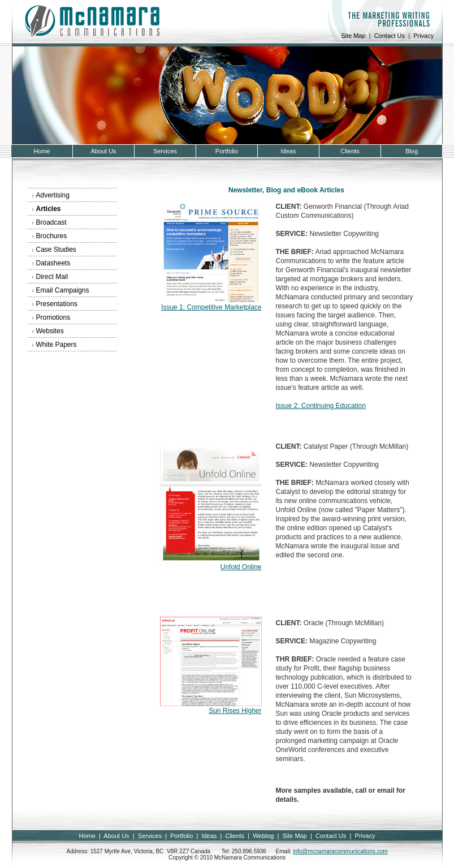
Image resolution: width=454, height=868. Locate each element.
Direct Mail (52, 277)
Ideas (209, 836)
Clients (235, 836)
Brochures (52, 236)
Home (87, 836)
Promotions (53, 317)
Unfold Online (241, 567)
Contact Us (390, 36)
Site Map (353, 36)
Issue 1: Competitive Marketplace (211, 307)
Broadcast (51, 222)
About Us (116, 836)
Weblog (263, 836)
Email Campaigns (63, 290)
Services (150, 836)
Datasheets (53, 263)
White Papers (57, 345)
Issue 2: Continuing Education (321, 406)
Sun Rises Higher (235, 711)
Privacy (423, 36)
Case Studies (56, 250)
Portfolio (181, 836)
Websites (50, 331)
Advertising (53, 195)
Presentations (57, 304)
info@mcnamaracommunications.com (340, 851)
